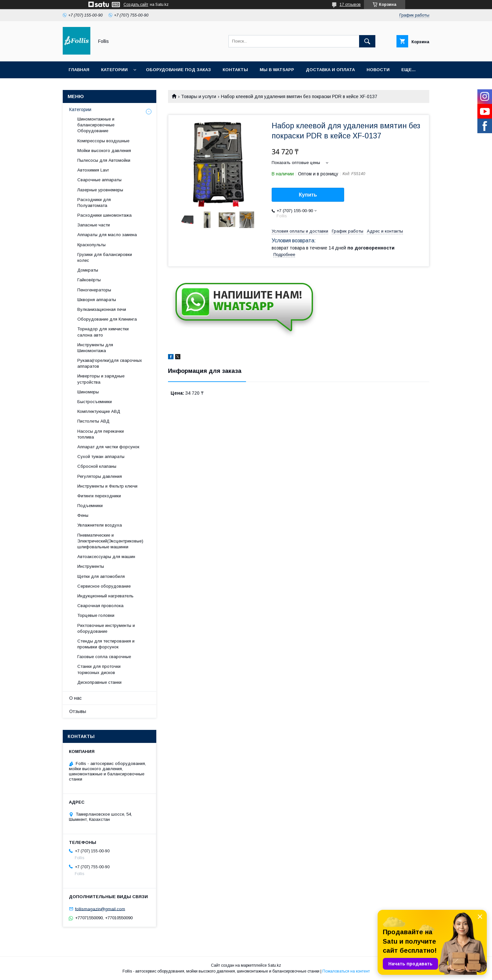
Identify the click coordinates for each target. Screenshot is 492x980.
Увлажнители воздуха (100, 525)
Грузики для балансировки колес (105, 257)
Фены (83, 515)
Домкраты (88, 270)
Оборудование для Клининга (107, 319)
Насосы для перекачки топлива (101, 434)
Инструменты (91, 566)
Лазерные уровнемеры (100, 190)
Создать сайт (136, 5)
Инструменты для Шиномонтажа (95, 348)
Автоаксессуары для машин (106, 557)
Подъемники (90, 506)
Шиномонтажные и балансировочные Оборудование (96, 125)
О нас (75, 698)
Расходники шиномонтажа (104, 215)
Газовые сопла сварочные (104, 657)
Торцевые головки (96, 615)
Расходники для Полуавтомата (94, 203)
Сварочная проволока (100, 606)
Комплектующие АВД (99, 411)
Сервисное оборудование (104, 586)
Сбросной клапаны (97, 466)
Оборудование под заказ (178, 70)
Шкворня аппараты (97, 300)
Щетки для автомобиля (101, 576)
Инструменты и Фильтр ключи (107, 486)
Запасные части (94, 225)
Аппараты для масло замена (107, 235)
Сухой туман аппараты (101, 457)
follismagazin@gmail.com (100, 909)
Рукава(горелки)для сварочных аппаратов (110, 363)
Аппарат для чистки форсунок (108, 447)
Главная (79, 70)
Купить (308, 195)
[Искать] (367, 41)
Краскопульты (91, 245)
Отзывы (78, 711)
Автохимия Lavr (93, 170)
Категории (114, 70)
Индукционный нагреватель (105, 596)
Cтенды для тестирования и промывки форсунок (106, 644)
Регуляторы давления (100, 476)
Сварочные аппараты (99, 180)
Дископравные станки (99, 682)
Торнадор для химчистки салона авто (103, 332)
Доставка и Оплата (330, 70)
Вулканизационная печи (102, 309)
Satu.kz (274, 965)
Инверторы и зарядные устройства (101, 379)
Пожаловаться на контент (346, 971)
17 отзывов (350, 5)
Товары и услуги (199, 96)
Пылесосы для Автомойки (104, 160)
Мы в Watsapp (277, 70)
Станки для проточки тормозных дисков (99, 669)
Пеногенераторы (94, 290)
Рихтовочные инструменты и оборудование (106, 628)
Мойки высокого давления (104, 151)
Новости (378, 70)
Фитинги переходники (99, 496)
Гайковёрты (89, 280)
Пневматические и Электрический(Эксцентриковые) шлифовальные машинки (110, 541)
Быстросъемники (95, 402)
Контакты (235, 70)
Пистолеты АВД (93, 421)
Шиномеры (88, 392)
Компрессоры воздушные (103, 141)
